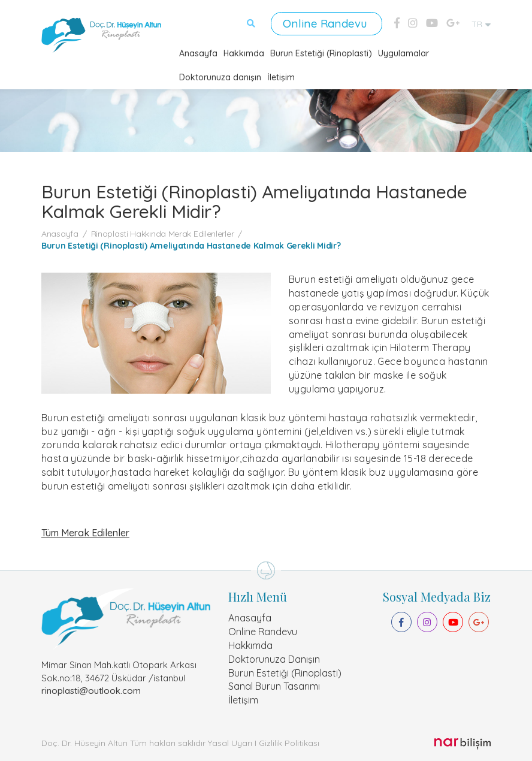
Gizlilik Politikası (289, 742)
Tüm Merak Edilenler (85, 532)
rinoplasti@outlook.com (91, 690)
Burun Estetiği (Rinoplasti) (321, 53)
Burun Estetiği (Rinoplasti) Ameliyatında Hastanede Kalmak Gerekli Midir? (191, 245)
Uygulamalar (403, 53)
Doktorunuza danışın (220, 77)
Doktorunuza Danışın (274, 659)
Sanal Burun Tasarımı (274, 686)
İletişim (281, 77)
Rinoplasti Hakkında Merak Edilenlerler (163, 233)
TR (481, 24)
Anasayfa (198, 53)
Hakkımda (244, 53)
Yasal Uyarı (230, 742)
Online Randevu (328, 23)
